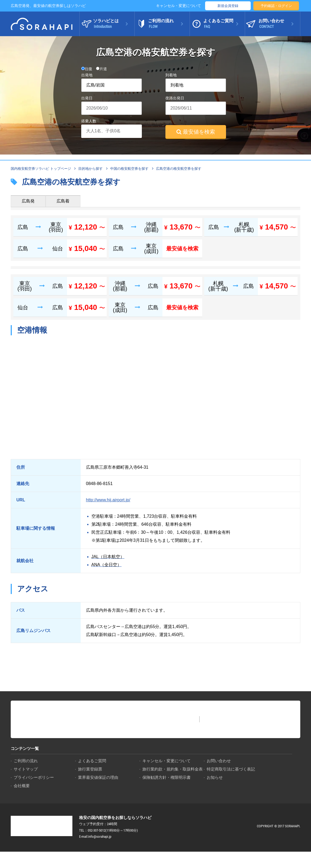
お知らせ (215, 777)
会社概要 (22, 786)
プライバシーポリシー (34, 777)
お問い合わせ (219, 761)
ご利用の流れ (26, 761)
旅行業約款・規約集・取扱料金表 (173, 769)
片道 (101, 69)
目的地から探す (90, 169)
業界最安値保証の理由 (98, 777)
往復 (87, 69)
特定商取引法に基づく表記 (231, 769)
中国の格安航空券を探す (129, 169)
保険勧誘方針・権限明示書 (166, 777)
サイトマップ (26, 769)
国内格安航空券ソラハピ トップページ (41, 169)
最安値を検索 (196, 132)
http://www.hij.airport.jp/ (108, 500)
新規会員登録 (228, 6)
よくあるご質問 (92, 761)
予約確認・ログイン (276, 6)
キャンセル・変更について (179, 6)
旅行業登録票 (90, 769)
